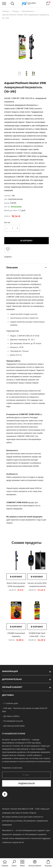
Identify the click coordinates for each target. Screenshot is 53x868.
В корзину (27, 241)
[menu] (4, 3)
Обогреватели (28, 11)
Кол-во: (7, 222)
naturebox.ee (8, 850)
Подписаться (26, 783)
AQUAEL (13, 203)
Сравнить (8, 257)
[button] (14, 863)
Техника (15, 11)
